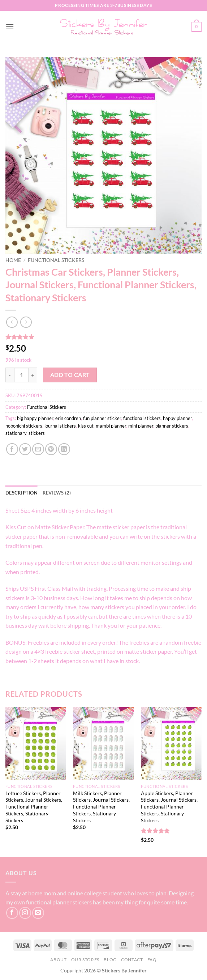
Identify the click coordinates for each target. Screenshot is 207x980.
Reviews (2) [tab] (57, 493)
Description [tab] (21, 493)
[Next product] (12, 322)
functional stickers (142, 418)
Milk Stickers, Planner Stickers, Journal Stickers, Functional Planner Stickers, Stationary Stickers (101, 807)
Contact (132, 960)
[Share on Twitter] (25, 449)
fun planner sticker (102, 418)
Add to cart (70, 375)
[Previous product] (26, 322)
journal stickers (60, 426)
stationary (16, 433)
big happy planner (35, 418)
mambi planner (111, 426)
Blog (110, 960)
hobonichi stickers (24, 426)
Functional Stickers (56, 260)
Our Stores (85, 960)
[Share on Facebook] (12, 449)
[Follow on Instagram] (25, 913)
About (58, 960)
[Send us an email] (38, 913)
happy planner (177, 418)
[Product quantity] (21, 375)
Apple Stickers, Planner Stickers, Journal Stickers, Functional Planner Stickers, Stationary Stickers (169, 807)
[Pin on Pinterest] (51, 449)
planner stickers (172, 426)
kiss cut (86, 426)
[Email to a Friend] (38, 449)
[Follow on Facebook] (12, 913)
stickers (37, 433)
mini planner (141, 426)
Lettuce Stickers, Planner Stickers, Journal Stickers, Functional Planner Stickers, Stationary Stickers (34, 807)
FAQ (152, 960)
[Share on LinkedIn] (64, 449)
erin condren (68, 418)
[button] (10, 27)
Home (13, 260)
